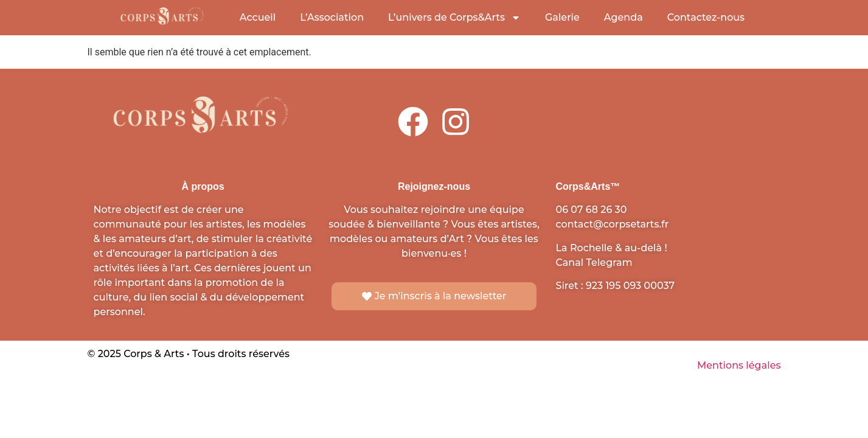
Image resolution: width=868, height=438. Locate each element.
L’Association (332, 17)
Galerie (562, 17)
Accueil (258, 17)
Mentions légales (739, 365)
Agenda (623, 17)
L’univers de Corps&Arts (454, 18)
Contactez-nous (706, 17)
